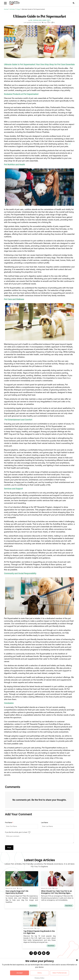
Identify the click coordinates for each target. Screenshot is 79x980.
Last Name (45, 823)
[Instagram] (35, 953)
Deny (40, 973)
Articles (12, 9)
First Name (9, 823)
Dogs (18, 9)
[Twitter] (39, 953)
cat (70, 144)
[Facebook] (31, 953)
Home (6, 9)
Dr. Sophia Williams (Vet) (40, 20)
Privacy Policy (39, 978)
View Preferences (60, 973)
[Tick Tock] (48, 953)
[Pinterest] (44, 953)
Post (9, 848)
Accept (20, 973)
